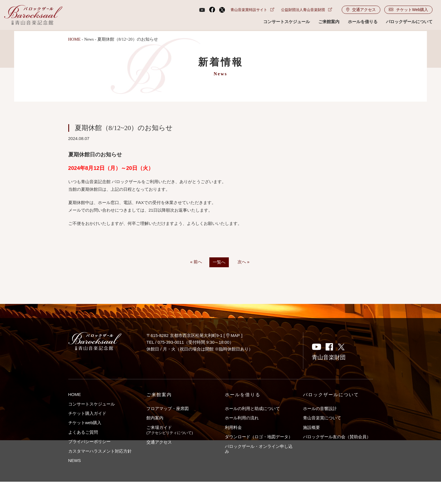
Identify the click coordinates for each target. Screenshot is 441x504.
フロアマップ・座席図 (168, 408)
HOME (74, 39)
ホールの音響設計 (320, 408)
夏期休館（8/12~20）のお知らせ (124, 128)
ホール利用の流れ (242, 418)
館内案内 (155, 418)
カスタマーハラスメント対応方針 (100, 451)
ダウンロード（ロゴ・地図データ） (259, 437)
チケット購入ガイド (87, 413)
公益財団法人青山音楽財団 (307, 10)
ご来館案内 (329, 22)
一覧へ (219, 262)
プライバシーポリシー (89, 442)
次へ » (244, 262)
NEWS (75, 461)
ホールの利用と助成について (252, 408)
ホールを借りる (363, 22)
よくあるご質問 (83, 432)
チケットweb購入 (85, 423)
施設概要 (311, 427)
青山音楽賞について (322, 418)
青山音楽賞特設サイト (252, 10)
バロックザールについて (409, 22)
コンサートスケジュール (287, 22)
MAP (233, 335)
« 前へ (196, 262)
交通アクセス (361, 10)
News (89, 39)
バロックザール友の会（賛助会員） (337, 437)
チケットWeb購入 (408, 10)
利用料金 (233, 427)
